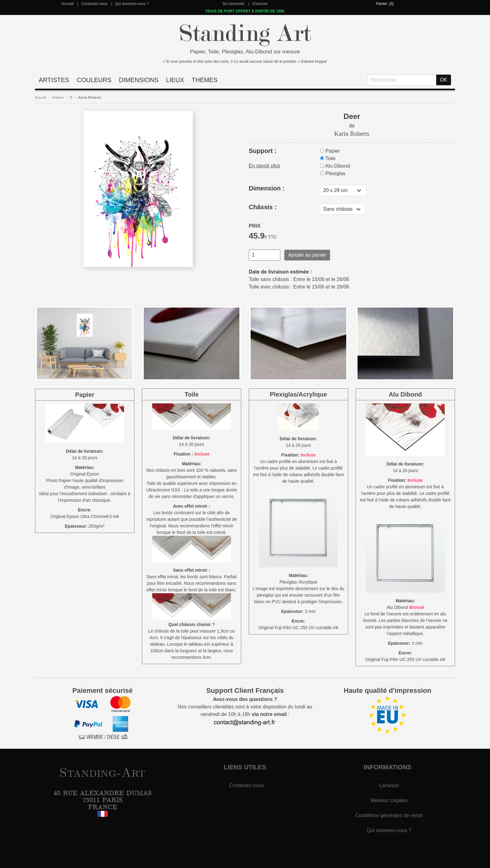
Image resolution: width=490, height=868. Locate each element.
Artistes (54, 80)
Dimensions (139, 80)
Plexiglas (333, 173)
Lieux (175, 80)
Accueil (67, 4)
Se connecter (234, 4)
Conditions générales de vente (389, 815)
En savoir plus (265, 166)
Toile (328, 158)
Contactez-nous (94, 4)
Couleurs (94, 80)
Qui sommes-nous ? (132, 4)
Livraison (389, 785)
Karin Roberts (90, 97)
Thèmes (205, 80)
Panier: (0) (385, 4)
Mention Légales (389, 800)
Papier (330, 151)
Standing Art (245, 34)
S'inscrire (260, 4)
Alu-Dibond (335, 166)
